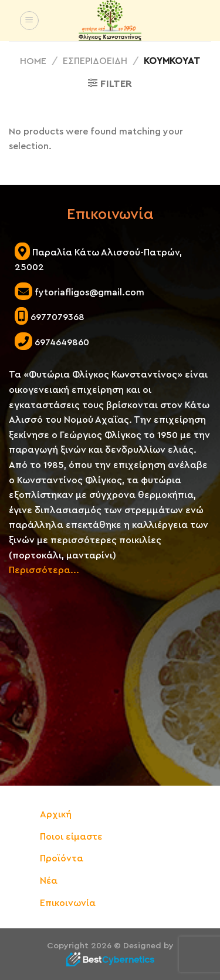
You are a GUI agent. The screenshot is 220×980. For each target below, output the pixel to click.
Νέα (49, 881)
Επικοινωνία (68, 903)
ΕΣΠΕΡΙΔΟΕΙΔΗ (95, 61)
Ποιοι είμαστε (71, 837)
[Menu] (29, 21)
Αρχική (56, 814)
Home (33, 61)
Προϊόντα (62, 858)
